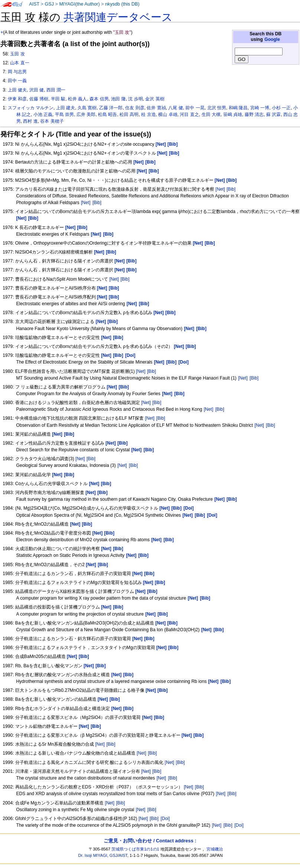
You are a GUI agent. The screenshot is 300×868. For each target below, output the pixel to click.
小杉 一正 (281, 108)
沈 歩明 (135, 99)
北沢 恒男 (217, 108)
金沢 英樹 (155, 99)
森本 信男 (99, 99)
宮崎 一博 (260, 108)
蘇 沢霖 (273, 114)
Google (272, 39)
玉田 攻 (17, 54)
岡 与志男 (17, 72)
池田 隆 (118, 99)
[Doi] (165, 819)
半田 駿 (58, 99)
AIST (34, 4)
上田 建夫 (66, 108)
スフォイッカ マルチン (31, 108)
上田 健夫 (17, 90)
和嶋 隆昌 (238, 108)
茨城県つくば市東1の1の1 (135, 849)
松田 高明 (129, 114)
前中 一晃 (195, 108)
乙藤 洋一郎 (111, 108)
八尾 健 (175, 108)
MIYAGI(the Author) (79, 4)
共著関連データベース (118, 17)
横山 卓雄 (168, 114)
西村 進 (30, 121)
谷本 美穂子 (52, 121)
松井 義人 (77, 99)
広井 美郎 (86, 114)
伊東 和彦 (17, 99)
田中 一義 (17, 81)
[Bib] (231, 189)
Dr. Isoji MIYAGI (93, 855)
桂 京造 (148, 114)
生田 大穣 (211, 114)
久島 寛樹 (87, 108)
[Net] (220, 189)
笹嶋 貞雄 (233, 114)
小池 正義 (43, 114)
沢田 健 (37, 90)
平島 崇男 (64, 114)
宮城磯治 (215, 849)
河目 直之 (189, 114)
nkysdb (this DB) (122, 4)
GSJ (49, 4)
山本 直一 (19, 63)
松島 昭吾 (107, 114)
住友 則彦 (135, 108)
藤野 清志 (254, 114)
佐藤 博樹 (39, 99)
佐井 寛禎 (156, 108)
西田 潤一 (56, 90)
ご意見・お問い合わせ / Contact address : (150, 841)
